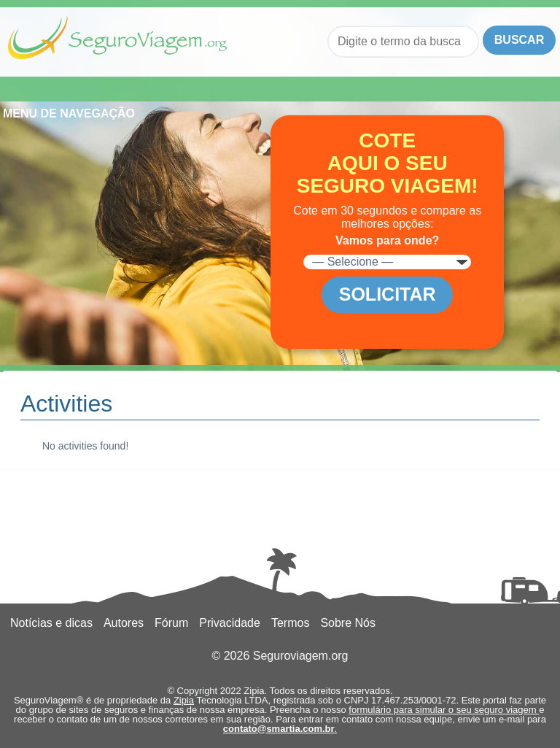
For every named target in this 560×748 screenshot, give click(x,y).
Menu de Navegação (82, 89)
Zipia (184, 700)
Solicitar (388, 294)
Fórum (171, 623)
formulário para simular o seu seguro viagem (444, 710)
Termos (290, 623)
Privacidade (230, 623)
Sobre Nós (348, 623)
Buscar (519, 40)
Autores (124, 623)
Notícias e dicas (51, 623)
